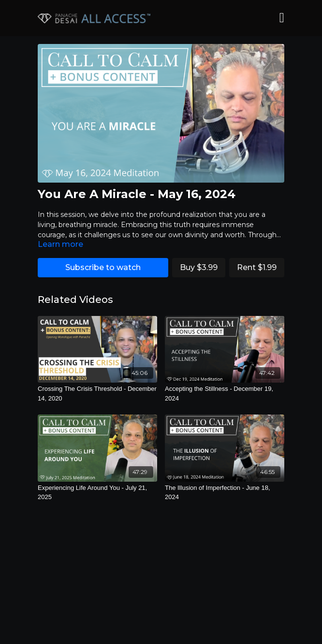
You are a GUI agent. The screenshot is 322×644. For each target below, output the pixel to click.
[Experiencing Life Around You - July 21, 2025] (97, 493)
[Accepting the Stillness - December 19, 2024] (225, 394)
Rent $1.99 (257, 267)
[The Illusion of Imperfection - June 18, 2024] (225, 493)
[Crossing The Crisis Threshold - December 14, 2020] (97, 394)
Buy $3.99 (199, 267)
